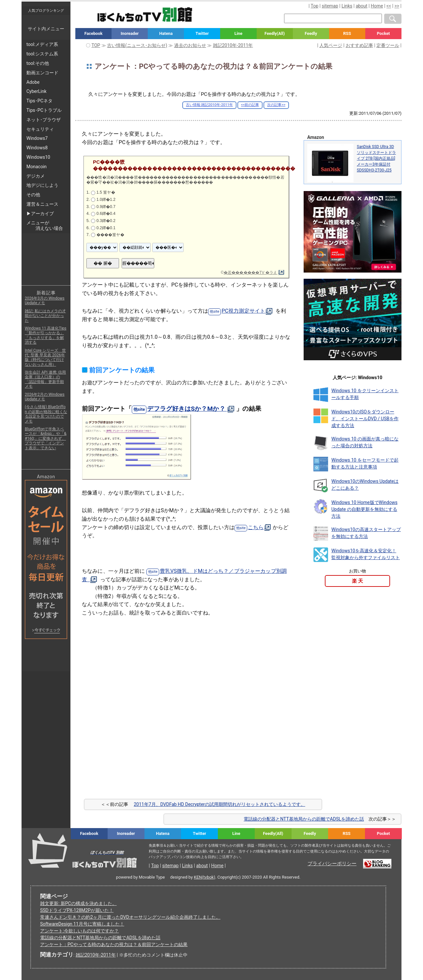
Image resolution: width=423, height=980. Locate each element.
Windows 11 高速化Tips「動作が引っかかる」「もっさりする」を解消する (45, 335)
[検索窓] (333, 18)
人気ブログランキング (46, 10)
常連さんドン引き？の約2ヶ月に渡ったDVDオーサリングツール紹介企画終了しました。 (130, 917)
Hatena (166, 33)
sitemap (330, 6)
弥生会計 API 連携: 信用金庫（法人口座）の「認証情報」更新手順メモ (45, 379)
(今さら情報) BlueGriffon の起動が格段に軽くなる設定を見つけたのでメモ (46, 414)
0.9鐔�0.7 (106, 207)
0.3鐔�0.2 (106, 221)
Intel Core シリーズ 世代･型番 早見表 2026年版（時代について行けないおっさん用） (45, 357)
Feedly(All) (275, 33)
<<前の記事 (250, 105)
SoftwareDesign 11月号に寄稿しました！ (82, 924)
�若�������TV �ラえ (251, 273)
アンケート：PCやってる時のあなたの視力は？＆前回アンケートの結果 (114, 944)
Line (238, 33)
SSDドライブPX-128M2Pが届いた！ (77, 910)
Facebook (94, 33)
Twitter (202, 33)
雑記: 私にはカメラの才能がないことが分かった (45, 316)
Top (315, 6)
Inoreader (130, 33)
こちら (256, 527)
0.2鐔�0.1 (106, 228)
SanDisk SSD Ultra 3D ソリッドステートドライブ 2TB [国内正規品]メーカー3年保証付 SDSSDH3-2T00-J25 (376, 158)
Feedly (311, 33)
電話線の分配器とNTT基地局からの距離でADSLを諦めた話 (304, 819)
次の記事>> (276, 105)
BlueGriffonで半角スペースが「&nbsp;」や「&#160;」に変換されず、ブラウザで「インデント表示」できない (46, 438)
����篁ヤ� (110, 235)
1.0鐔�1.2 (106, 200)
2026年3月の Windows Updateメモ (45, 301)
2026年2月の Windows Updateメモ (45, 397)
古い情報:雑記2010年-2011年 (209, 105)
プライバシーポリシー (332, 864)
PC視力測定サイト (243, 311)
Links (347, 6)
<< (389, 6)
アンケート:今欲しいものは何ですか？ (79, 931)
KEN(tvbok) (204, 877)
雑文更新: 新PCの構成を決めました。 (78, 903)
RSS (347, 33)
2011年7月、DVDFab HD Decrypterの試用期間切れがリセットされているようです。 (219, 804)
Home (377, 6)
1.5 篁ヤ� (106, 192)
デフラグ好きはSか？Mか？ (187, 409)
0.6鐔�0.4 (106, 214)
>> (397, 6)
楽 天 (357, 581)
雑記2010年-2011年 (96, 955)
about (362, 6)
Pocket (383, 33)
